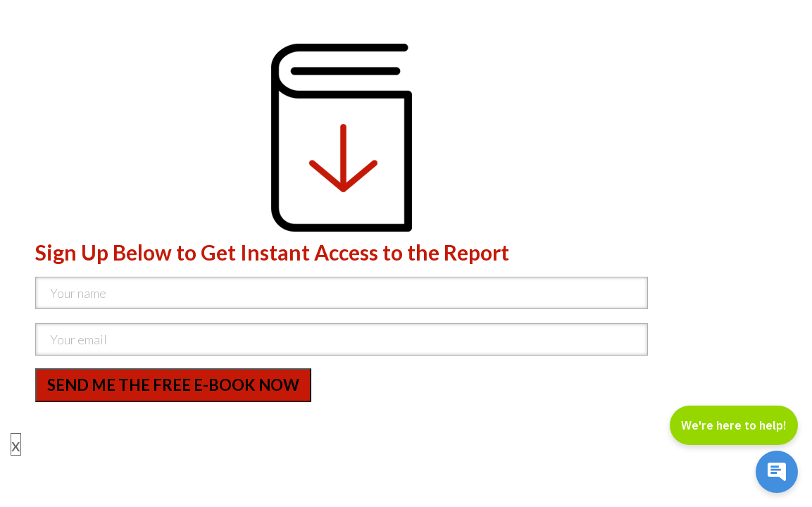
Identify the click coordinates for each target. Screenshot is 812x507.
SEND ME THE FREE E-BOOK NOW (173, 385)
